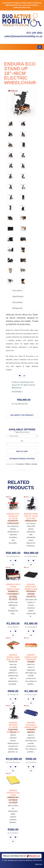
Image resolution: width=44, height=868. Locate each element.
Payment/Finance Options (22, 459)
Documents (17, 302)
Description (17, 290)
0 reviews (20, 464)
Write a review (31, 464)
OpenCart (39, 864)
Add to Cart (22, 451)
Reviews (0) (17, 308)
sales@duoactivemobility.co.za (23, 36)
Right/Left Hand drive (23, 432)
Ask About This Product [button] (22, 415)
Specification (18, 296)
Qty (22, 441)
